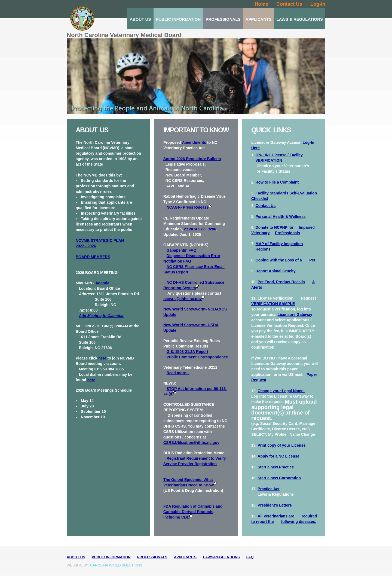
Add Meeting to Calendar (101, 316)
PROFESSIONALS (223, 19)
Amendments (194, 142)
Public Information (111, 557)
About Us (76, 557)
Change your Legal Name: (281, 391)
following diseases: (299, 522)
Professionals (287, 233)
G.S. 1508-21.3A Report (188, 352)
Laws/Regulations (221, 557)
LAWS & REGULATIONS (300, 19)
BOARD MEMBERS (93, 257)
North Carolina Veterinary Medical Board (124, 35)
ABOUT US (140, 19)
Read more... (178, 373)
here (102, 358)
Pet (312, 260)
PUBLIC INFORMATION (178, 19)
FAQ (250, 557)
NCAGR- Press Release (189, 207)
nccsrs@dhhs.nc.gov (183, 299)
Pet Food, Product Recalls (281, 282)
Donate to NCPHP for (275, 227)
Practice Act (268, 489)
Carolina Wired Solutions (116, 565)
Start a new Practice (276, 467)
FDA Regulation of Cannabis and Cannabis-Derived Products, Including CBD (193, 512)
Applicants (185, 557)
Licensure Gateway (295, 315)
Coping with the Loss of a (279, 260)
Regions (263, 249)
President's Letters (275, 505)
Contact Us (266, 206)
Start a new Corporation (279, 478)
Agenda (102, 283)
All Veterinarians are (276, 516)
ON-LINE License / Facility (279, 155)
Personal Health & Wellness (281, 217)
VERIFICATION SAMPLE (273, 304)
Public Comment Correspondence (197, 357)
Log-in (318, 4)
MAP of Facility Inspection (279, 244)
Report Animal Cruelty (276, 271)
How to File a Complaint (277, 182)
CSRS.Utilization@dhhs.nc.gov (191, 443)
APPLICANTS (259, 19)
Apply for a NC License (278, 456)
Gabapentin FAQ (182, 250)
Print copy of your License (281, 445)
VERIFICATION (269, 160)
